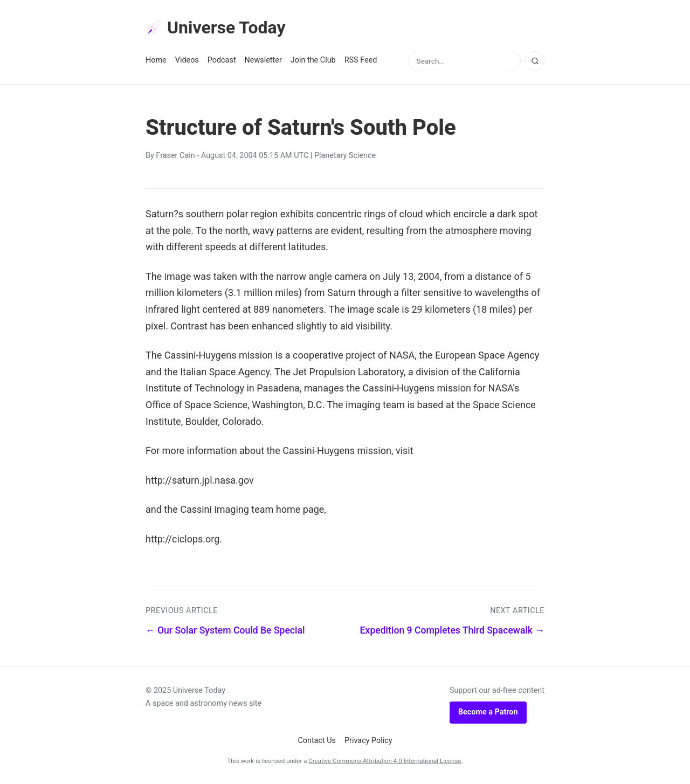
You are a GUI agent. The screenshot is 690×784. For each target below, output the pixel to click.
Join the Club (313, 60)
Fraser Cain (175, 156)
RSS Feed (361, 60)
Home (156, 60)
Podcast (222, 60)
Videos (187, 60)
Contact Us (317, 741)
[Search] (535, 61)
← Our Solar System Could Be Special (225, 630)
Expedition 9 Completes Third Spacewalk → (452, 630)
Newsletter (263, 60)
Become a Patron (488, 712)
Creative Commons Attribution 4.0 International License (385, 761)
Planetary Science (345, 156)
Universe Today (216, 27)
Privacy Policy (368, 741)
